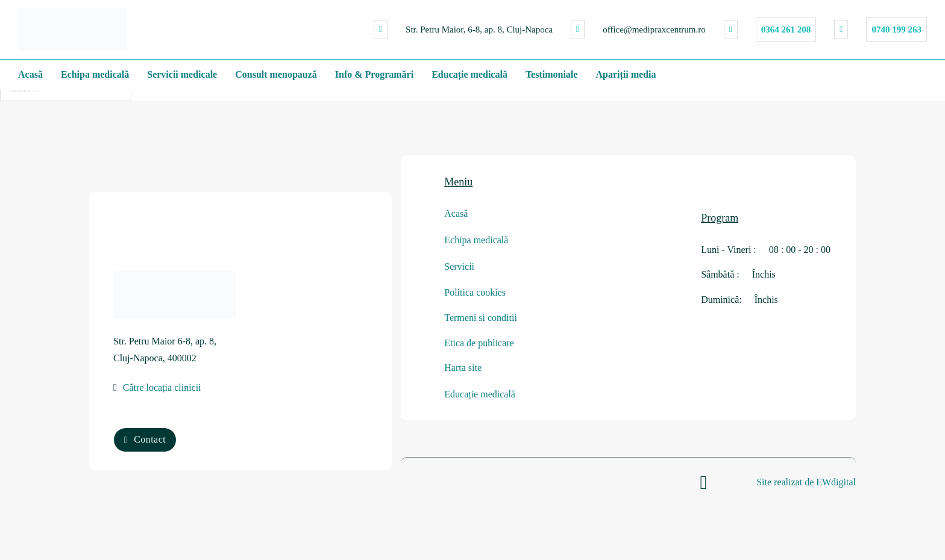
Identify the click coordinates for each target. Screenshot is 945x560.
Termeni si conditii (481, 317)
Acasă (30, 74)
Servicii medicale (182, 74)
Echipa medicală (95, 74)
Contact (145, 438)
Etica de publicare (479, 342)
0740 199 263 (896, 30)
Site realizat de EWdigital (806, 481)
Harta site (463, 367)
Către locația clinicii (162, 388)
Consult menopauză (276, 74)
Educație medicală (469, 74)
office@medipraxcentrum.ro (654, 30)
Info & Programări (374, 74)
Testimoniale (552, 74)
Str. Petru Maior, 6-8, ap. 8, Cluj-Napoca (479, 30)
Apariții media (626, 74)
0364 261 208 (786, 30)
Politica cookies (475, 292)
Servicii (459, 266)
